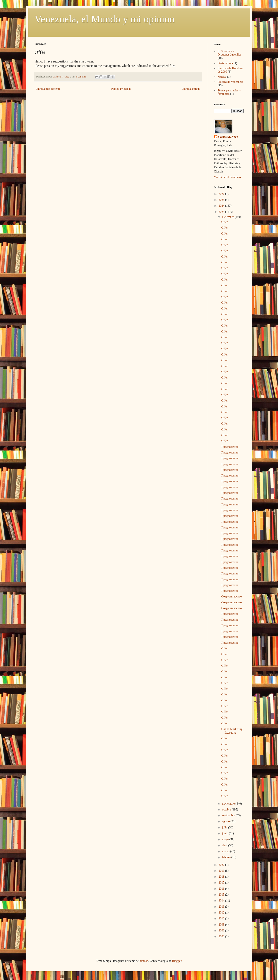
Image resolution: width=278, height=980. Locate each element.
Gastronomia (225, 63)
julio (225, 827)
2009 (222, 925)
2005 (222, 936)
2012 (222, 913)
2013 (222, 907)
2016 (222, 889)
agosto (226, 821)
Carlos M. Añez (228, 137)
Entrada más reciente (48, 89)
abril (225, 845)
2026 (222, 194)
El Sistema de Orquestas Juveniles (229, 53)
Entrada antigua (191, 89)
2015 (222, 895)
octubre (227, 810)
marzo (226, 851)
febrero (227, 857)
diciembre (228, 217)
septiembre (229, 815)
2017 (222, 883)
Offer (224, 222)
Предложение (230, 447)
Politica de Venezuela (230, 82)
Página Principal (121, 89)
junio (225, 833)
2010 (222, 918)
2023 (222, 212)
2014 (222, 901)
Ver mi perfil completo (227, 177)
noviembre (229, 804)
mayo (226, 839)
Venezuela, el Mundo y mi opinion (105, 19)
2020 (222, 865)
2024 (222, 206)
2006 (222, 930)
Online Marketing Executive (232, 731)
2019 (222, 871)
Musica (222, 77)
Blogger (177, 961)
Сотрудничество (231, 597)
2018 (222, 877)
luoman (144, 961)
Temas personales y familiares (229, 92)
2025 (222, 200)
